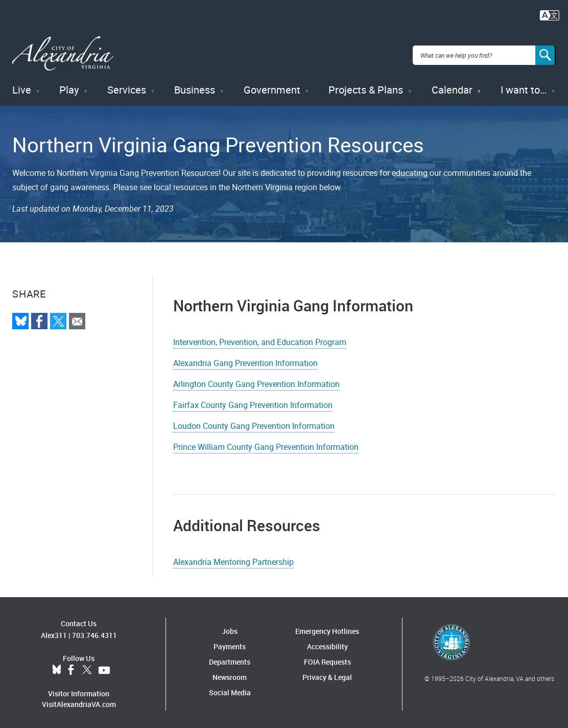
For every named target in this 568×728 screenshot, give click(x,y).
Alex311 (54, 632)
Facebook (71, 667)
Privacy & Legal (327, 674)
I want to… (524, 87)
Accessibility (327, 643)
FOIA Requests (327, 658)
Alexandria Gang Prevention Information (245, 359)
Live (22, 87)
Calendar (452, 87)
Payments (230, 643)
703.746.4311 (94, 632)
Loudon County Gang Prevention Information (254, 422)
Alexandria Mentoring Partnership (233, 558)
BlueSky (57, 667)
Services (127, 87)
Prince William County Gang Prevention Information (266, 443)
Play (69, 87)
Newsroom (230, 674)
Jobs (230, 628)
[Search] (546, 53)
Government (272, 87)
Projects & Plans (366, 87)
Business (195, 87)
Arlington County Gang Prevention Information (256, 380)
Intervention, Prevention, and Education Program (260, 338)
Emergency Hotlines (327, 628)
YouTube (104, 667)
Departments (230, 658)
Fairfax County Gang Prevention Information (253, 401)
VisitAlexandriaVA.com (79, 701)
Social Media (230, 689)
